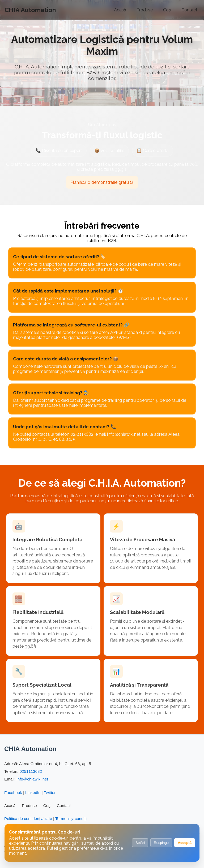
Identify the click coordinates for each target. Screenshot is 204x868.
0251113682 (31, 771)
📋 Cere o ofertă (153, 151)
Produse (145, 10)
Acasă (120, 10)
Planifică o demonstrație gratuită (102, 182)
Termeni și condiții (71, 819)
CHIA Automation (30, 10)
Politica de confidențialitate (28, 819)
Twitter (50, 793)
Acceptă (185, 843)
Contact (189, 10)
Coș (167, 10)
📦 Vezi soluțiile (109, 151)
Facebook (13, 793)
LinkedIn (33, 793)
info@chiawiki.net (32, 779)
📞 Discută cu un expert (59, 151)
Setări (140, 843)
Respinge (161, 843)
